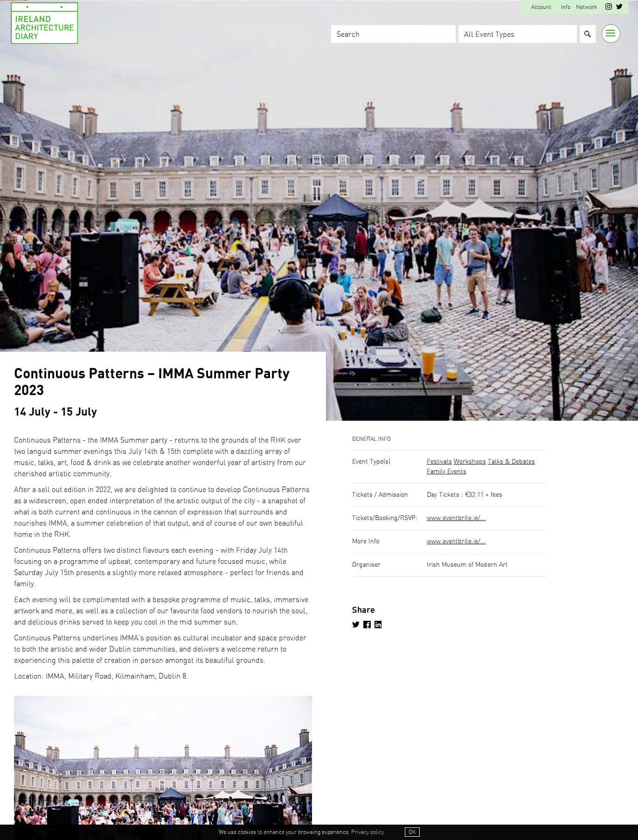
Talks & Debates (511, 462)
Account (541, 7)
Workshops (470, 462)
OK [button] (412, 833)
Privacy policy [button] (368, 833)
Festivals (439, 462)
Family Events (447, 472)
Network (586, 7)
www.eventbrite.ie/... (456, 518)
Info (566, 7)
